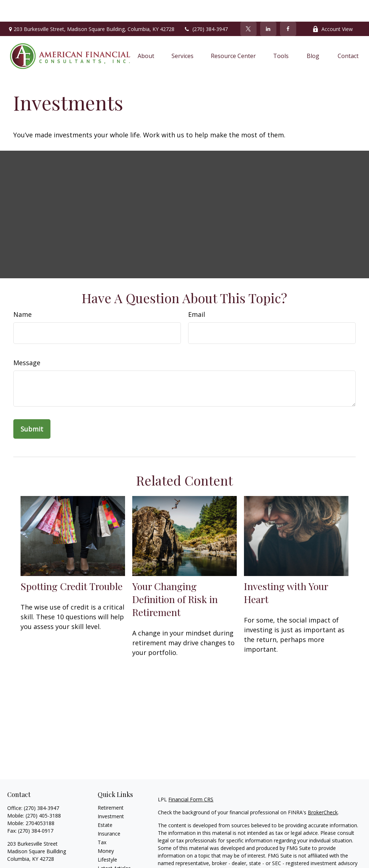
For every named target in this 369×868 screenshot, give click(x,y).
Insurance (109, 812)
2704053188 (40, 801)
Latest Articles (114, 847)
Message (27, 341)
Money (106, 829)
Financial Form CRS (191, 778)
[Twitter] (248, 7)
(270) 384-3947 (206, 7)
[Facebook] (288, 7)
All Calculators (114, 864)
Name (23, 293)
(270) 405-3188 (43, 794)
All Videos (109, 855)
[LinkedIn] (268, 7)
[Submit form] (32, 407)
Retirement (111, 786)
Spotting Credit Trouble (72, 564)
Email (197, 293)
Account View (333, 7)
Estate (105, 803)
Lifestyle (107, 838)
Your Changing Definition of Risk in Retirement (175, 577)
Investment (111, 795)
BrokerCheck (323, 791)
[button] (146, 34)
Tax (102, 821)
